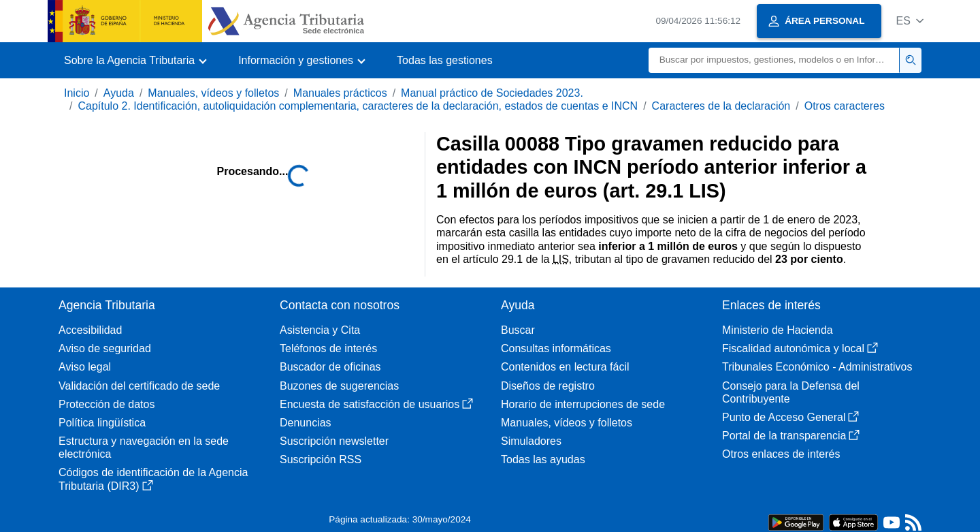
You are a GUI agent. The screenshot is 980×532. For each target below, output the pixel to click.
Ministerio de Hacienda (778, 330)
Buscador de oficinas (330, 367)
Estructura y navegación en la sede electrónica (144, 448)
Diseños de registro (548, 386)
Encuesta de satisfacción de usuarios (376, 404)
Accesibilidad (90, 330)
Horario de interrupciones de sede (583, 404)
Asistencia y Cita (320, 330)
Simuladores (531, 441)
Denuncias (306, 423)
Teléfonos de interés (328, 348)
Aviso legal (85, 367)
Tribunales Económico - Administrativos (817, 367)
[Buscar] (774, 60)
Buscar (518, 330)
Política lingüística (102, 423)
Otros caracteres (845, 106)
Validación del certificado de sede (139, 386)
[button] (910, 21)
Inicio (77, 93)
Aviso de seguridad (105, 348)
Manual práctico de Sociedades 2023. (492, 93)
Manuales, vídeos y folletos (213, 93)
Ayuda (119, 93)
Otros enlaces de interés (781, 454)
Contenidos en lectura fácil (565, 367)
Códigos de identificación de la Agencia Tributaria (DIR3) (153, 479)
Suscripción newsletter (334, 441)
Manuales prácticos (340, 93)
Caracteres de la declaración (721, 106)
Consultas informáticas (556, 348)
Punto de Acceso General (790, 417)
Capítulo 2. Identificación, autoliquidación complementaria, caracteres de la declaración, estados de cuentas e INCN (358, 106)
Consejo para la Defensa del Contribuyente (791, 392)
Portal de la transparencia (791, 436)
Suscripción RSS (321, 459)
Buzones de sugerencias (339, 386)
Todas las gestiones (445, 60)
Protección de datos (107, 404)
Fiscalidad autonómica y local (800, 348)
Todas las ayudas (543, 459)
